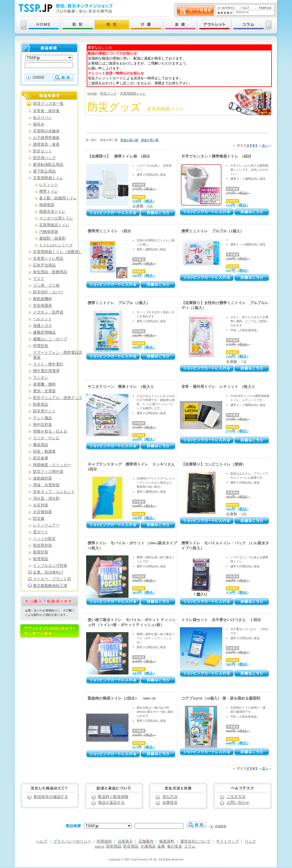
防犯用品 (114, 846)
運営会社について (195, 841)
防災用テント (44, 411)
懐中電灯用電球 (46, 371)
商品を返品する (111, 803)
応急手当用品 (44, 265)
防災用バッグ (44, 158)
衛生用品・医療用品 (50, 272)
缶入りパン (42, 118)
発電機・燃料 (44, 384)
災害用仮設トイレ (54, 225)
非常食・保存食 (46, 111)
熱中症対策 (42, 425)
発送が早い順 (150, 140)
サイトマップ (227, 841)
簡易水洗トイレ (52, 212)
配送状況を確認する (51, 797)
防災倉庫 (41, 458)
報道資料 (167, 841)
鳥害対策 (41, 552)
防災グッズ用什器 (48, 472)
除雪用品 (41, 559)
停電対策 (41, 346)
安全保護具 (42, 306)
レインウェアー (46, 525)
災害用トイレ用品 (48, 259)
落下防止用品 (44, 171)
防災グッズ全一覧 (48, 104)
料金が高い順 (129, 140)
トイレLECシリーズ (56, 245)
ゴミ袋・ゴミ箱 (46, 285)
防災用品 (131, 846)
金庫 (161, 846)
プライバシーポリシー (72, 841)
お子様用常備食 (46, 138)
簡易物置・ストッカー (52, 465)
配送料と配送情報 (113, 797)
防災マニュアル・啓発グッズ (58, 398)
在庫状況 (170, 803)
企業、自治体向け (48, 572)
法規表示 (125, 841)
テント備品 (42, 418)
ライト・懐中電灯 (48, 364)
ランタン (41, 378)
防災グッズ (108, 93)
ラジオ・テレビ (46, 438)
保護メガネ (42, 326)
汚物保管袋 (49, 232)
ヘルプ (42, 841)
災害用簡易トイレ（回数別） (58, 252)
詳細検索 (39, 77)
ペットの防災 (44, 539)
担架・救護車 (44, 452)
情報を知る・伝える (50, 431)
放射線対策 (42, 478)
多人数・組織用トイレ (58, 198)
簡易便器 (47, 205)
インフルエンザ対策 (50, 566)
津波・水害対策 (46, 485)
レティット (49, 185)
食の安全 (175, 846)
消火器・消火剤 (46, 499)
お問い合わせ (238, 803)
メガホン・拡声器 (48, 312)
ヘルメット (42, 319)
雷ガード (41, 532)
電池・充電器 (44, 391)
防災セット (42, 151)
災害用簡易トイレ (133, 93)
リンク (250, 841)
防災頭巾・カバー (48, 292)
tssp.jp (100, 846)
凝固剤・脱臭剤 (52, 238)
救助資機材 (42, 299)
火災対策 (41, 505)
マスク (39, 279)
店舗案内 (146, 841)
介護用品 (148, 846)
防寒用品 (41, 405)
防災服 (39, 519)
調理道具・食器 (46, 144)
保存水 (39, 124)
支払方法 (170, 797)
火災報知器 (42, 512)
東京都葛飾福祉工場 (50, 586)
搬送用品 (41, 445)
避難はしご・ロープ (50, 339)
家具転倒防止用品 (48, 165)
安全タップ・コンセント (54, 492)
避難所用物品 (44, 332)
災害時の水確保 (46, 131)
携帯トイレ (49, 191)
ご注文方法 (236, 797)
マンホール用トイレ (56, 218)
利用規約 (104, 841)
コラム (190, 846)
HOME (92, 93)
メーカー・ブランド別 (52, 579)
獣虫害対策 (42, 545)
